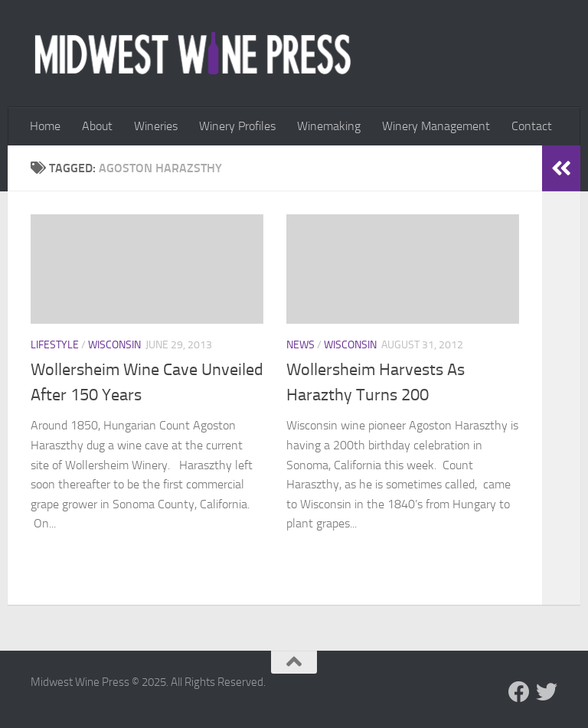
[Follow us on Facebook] (519, 692)
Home (45, 126)
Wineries (156, 126)
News (301, 345)
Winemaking (329, 126)
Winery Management (436, 126)
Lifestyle (55, 345)
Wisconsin (114, 345)
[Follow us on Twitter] (547, 692)
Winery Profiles (237, 126)
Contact (532, 126)
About (97, 126)
